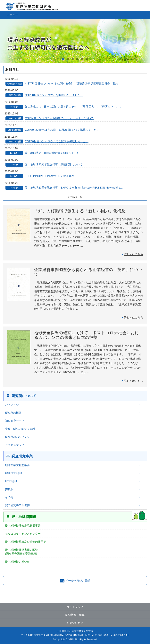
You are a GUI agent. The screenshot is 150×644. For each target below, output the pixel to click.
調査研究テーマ (15, 421)
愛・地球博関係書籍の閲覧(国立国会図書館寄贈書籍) (21, 552)
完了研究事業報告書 (17, 505)
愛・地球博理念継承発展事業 (23, 526)
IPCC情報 (11, 481)
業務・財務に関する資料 (20, 429)
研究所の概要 (13, 413)
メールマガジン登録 (75, 581)
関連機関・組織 (75, 615)
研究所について (24, 396)
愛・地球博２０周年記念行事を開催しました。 (54, 153)
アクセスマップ (15, 445)
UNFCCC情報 (14, 473)
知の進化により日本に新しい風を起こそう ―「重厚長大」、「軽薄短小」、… (73, 107)
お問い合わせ (75, 623)
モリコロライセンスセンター (23, 534)
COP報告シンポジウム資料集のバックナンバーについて (59, 118)
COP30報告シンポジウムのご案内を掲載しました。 (57, 141)
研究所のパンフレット (19, 437)
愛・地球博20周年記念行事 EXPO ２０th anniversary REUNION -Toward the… (74, 188)
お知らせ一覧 (75, 197)
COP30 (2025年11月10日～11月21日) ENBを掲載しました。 (62, 130)
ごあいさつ (12, 405)
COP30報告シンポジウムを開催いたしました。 (54, 95)
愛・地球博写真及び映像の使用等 (26, 542)
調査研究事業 (22, 456)
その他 (9, 497)
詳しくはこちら (134, 254)
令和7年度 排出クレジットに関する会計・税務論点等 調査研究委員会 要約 (71, 83)
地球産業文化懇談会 (17, 465)
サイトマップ (75, 607)
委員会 (9, 489)
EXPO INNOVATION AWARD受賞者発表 (49, 176)
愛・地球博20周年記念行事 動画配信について (54, 164)
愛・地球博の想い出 (17, 562)
